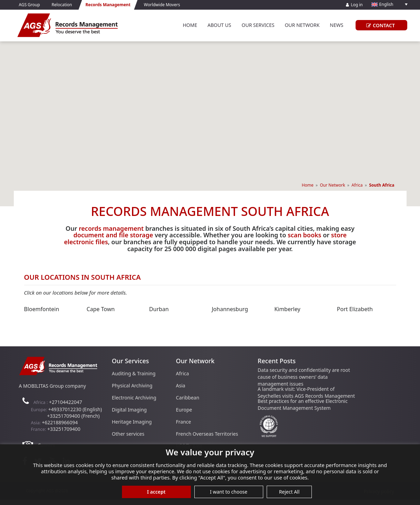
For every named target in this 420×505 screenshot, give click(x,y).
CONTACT (380, 25)
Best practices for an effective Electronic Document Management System (303, 404)
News (336, 25)
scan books (305, 235)
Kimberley (287, 309)
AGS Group (29, 5)
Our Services (258, 25)
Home (190, 25)
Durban (159, 309)
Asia (181, 385)
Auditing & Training (134, 373)
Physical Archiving (132, 385)
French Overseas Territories (207, 434)
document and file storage (113, 235)
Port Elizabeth (355, 309)
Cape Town (101, 309)
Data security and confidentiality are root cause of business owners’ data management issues (304, 377)
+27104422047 (65, 402)
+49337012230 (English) (75, 409)
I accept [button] (156, 492)
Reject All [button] (289, 492)
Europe (184, 410)
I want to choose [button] (229, 492)
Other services (128, 434)
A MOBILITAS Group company (53, 386)
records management (111, 228)
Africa (357, 185)
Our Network (302, 25)
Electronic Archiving (134, 398)
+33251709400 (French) (74, 416)
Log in (354, 5)
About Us (219, 25)
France (184, 422)
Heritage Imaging (132, 422)
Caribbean (188, 398)
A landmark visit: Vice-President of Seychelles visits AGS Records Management (306, 392)
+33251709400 (64, 429)
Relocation (62, 5)
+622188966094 (60, 422)
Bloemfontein (42, 309)
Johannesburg (230, 309)
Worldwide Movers (162, 5)
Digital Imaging (129, 410)
